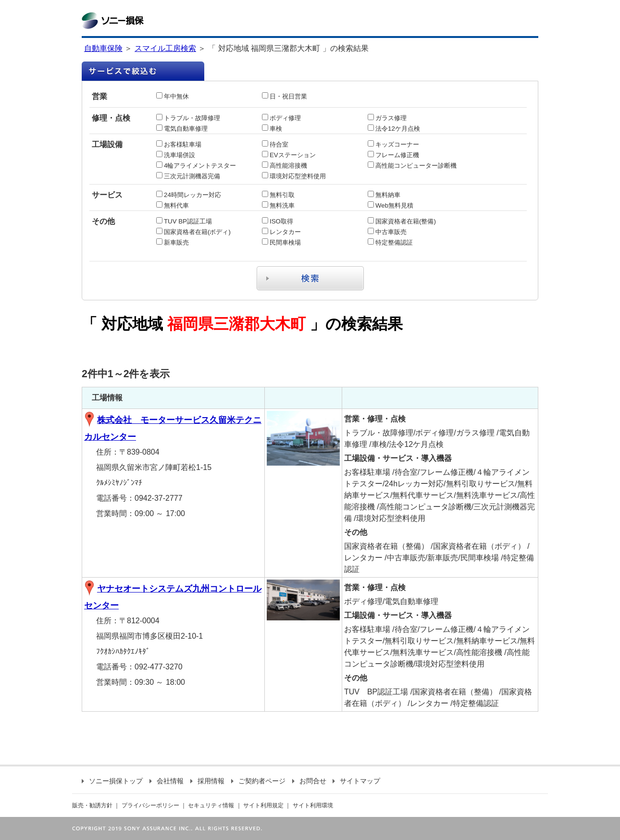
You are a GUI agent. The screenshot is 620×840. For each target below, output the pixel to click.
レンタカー (281, 232)
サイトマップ (356, 781)
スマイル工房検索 (165, 48)
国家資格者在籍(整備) (402, 221)
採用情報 (207, 781)
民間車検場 (281, 242)
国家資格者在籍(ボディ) (193, 232)
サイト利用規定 (263, 805)
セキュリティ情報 (211, 805)
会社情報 (167, 781)
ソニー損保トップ (112, 781)
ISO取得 (278, 221)
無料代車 (173, 205)
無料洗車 (278, 205)
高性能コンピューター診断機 (412, 166)
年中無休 (173, 96)
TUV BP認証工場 (184, 221)
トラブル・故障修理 (188, 118)
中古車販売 (387, 232)
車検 (272, 129)
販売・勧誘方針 (92, 805)
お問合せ (309, 781)
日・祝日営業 (285, 96)
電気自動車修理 (182, 129)
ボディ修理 (281, 118)
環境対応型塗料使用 (294, 176)
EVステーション (289, 155)
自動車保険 (103, 48)
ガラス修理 (387, 118)
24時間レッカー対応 (189, 195)
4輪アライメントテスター (196, 166)
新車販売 (173, 242)
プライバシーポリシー (150, 805)
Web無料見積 (391, 205)
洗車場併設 (176, 155)
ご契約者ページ (258, 781)
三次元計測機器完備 (188, 176)
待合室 (275, 144)
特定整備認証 (390, 242)
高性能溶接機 (285, 166)
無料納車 (384, 195)
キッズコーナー (393, 144)
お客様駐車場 (179, 144)
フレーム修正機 (393, 155)
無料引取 (278, 195)
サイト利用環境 (313, 805)
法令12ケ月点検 (394, 129)
